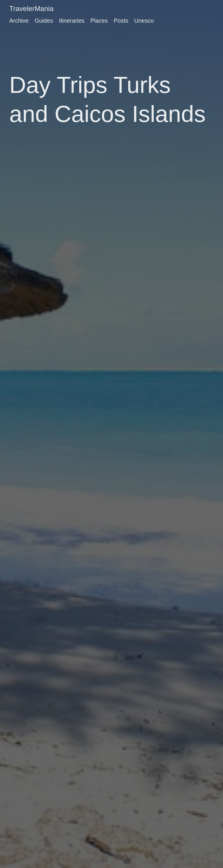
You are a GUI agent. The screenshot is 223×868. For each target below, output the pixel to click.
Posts (121, 21)
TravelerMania (32, 9)
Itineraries (72, 21)
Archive (19, 21)
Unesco (144, 21)
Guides (44, 21)
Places (99, 21)
